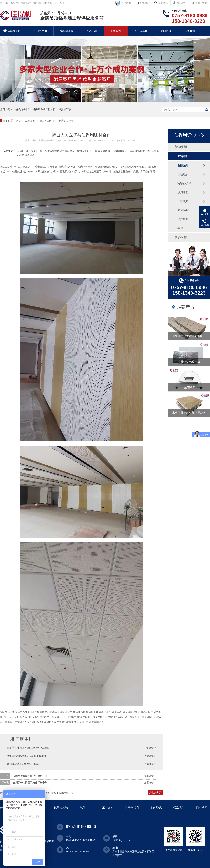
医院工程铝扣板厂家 (62, 793)
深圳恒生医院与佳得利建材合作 (30, 776)
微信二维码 (201, 3)
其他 (180, 228)
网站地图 (181, 3)
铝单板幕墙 (67, 31)
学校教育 (183, 174)
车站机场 (183, 201)
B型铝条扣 (189, 387)
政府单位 (183, 192)
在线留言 (145, 3)
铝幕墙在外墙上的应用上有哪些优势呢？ (29, 748)
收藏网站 (163, 3)
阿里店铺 (125, 3)
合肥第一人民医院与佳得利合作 (30, 783)
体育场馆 (183, 210)
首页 (19, 121)
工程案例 (116, 31)
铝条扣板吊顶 (23, 109)
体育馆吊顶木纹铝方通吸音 (189, 336)
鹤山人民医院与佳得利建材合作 (57, 121)
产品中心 (92, 31)
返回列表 (155, 792)
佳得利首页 (12, 31)
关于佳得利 (141, 31)
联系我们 (190, 31)
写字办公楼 (184, 183)
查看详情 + (150, 776)
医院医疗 (183, 165)
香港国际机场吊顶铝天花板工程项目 (27, 756)
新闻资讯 (166, 31)
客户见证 (181, 238)
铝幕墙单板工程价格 (44, 109)
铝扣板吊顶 (40, 31)
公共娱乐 (183, 219)
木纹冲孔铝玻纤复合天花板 (189, 413)
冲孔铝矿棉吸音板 (189, 362)
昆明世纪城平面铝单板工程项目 (24, 764)
